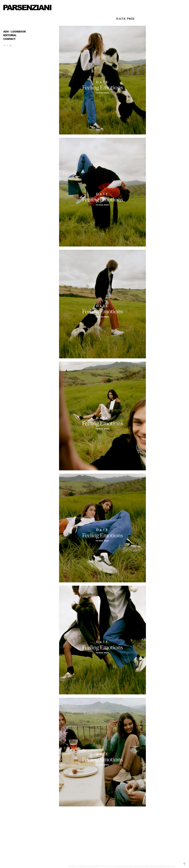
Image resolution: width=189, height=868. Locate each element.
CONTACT (9, 39)
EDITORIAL (10, 35)
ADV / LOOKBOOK (15, 32)
